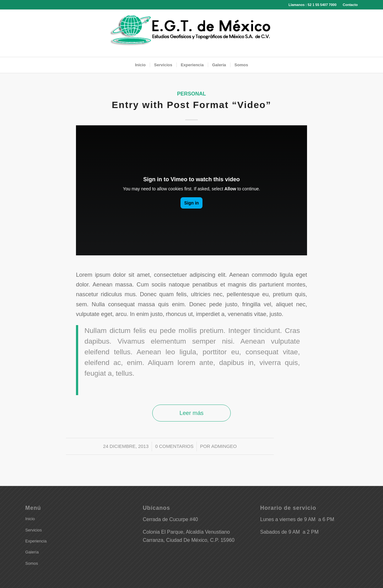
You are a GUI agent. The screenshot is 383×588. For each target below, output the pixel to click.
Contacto (350, 5)
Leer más (192, 413)
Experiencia (36, 541)
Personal (191, 94)
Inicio (30, 519)
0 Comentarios (174, 446)
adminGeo (224, 446)
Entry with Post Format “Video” (191, 105)
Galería (32, 552)
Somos (32, 563)
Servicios (34, 530)
